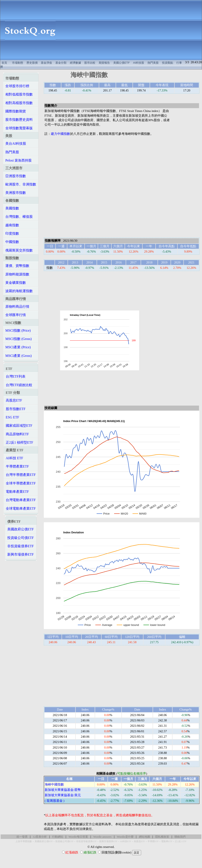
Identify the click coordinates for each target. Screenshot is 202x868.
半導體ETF (153, 841)
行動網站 (58, 837)
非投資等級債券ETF (86, 841)
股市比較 (90, 63)
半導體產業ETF (17, 466)
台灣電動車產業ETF (21, 500)
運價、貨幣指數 (17, 266)
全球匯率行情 (16, 315)
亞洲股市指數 (16, 176)
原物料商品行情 (17, 307)
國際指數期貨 (16, 111)
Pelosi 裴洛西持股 (18, 160)
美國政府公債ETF (21, 529)
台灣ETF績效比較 (19, 385)
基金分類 (61, 63)
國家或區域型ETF (19, 426)
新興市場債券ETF (21, 554)
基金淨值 (46, 63)
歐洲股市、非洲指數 (21, 184)
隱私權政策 (162, 837)
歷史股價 (32, 63)
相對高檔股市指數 (19, 103)
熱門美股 (153, 63)
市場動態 (18, 63)
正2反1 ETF (181, 841)
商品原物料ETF (17, 434)
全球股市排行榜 (17, 86)
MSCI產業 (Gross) (18, 356)
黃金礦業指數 (16, 283)
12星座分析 (40, 837)
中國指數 (12, 242)
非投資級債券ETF (21, 546)
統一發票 (22, 837)
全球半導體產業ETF (21, 483)
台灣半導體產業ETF (21, 475)
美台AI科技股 (16, 143)
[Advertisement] (131, 30)
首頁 (4, 63)
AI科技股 (139, 63)
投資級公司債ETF (21, 538)
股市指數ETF (16, 409)
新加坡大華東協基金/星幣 (63, 790)
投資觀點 (168, 63)
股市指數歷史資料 (19, 120)
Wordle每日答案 (78, 837)
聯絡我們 (180, 837)
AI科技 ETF (14, 458)
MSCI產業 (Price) (18, 347)
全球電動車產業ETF (21, 508)
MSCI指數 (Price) (18, 330)
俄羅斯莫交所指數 (19, 250)
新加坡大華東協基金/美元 (63, 795)
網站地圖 (144, 837)
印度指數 (12, 233)
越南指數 (12, 225)
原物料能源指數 (17, 274)
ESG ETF (13, 417)
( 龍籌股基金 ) (55, 801)
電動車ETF (167, 841)
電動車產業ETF (17, 492)
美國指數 (12, 208)
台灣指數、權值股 (19, 217)
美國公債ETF (122, 63)
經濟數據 (75, 63)
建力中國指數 (60, 134)
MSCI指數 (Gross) (18, 339)
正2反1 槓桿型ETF (19, 442)
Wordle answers (102, 837)
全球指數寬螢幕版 (19, 128)
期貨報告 (104, 63)
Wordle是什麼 (125, 837)
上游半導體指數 (24, 841)
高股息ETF (14, 400)
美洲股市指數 (16, 193)
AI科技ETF (125, 841)
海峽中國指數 (54, 784)
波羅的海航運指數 (19, 291)
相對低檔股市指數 (19, 94)
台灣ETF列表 (16, 376)
